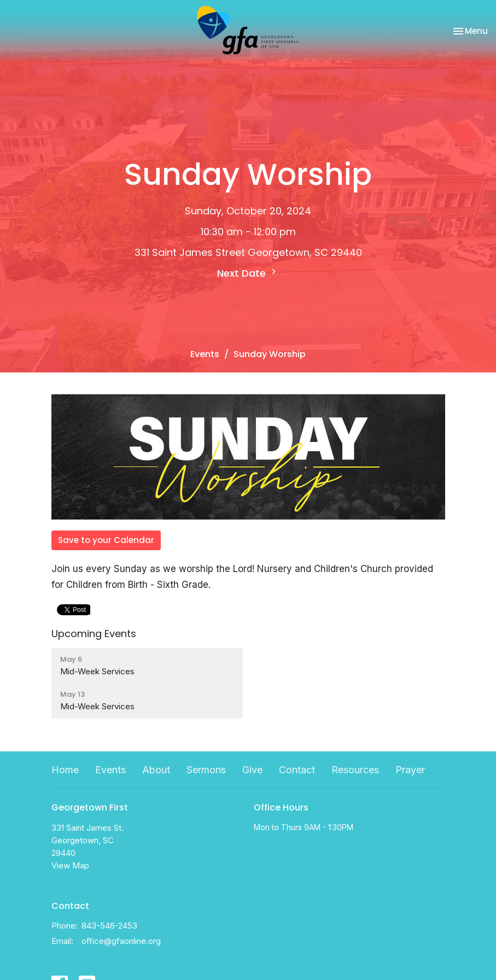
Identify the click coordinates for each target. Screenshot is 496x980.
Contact (297, 770)
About (156, 770)
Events (205, 354)
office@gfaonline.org (121, 941)
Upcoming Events (94, 634)
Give (252, 770)
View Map (70, 865)
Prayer (410, 770)
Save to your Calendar (106, 540)
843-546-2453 (109, 926)
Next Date (248, 273)
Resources (355, 770)
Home (65, 770)
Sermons (206, 770)
